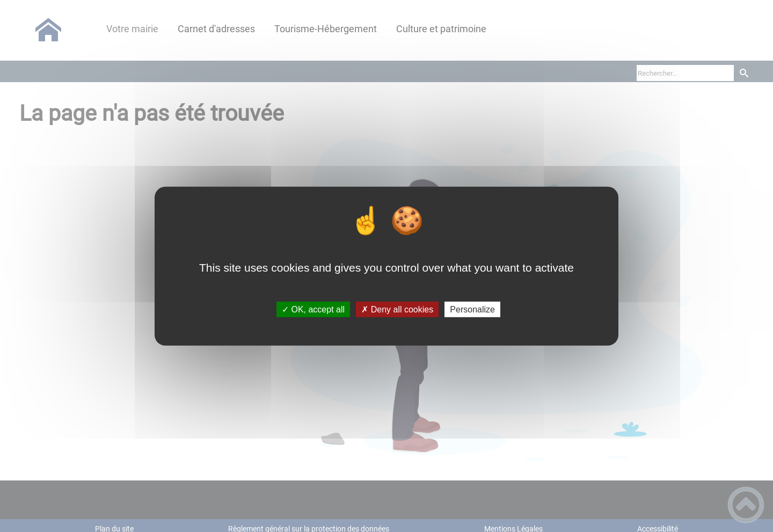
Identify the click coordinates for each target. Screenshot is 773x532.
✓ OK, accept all (313, 309)
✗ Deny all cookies (397, 309)
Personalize (472, 309)
